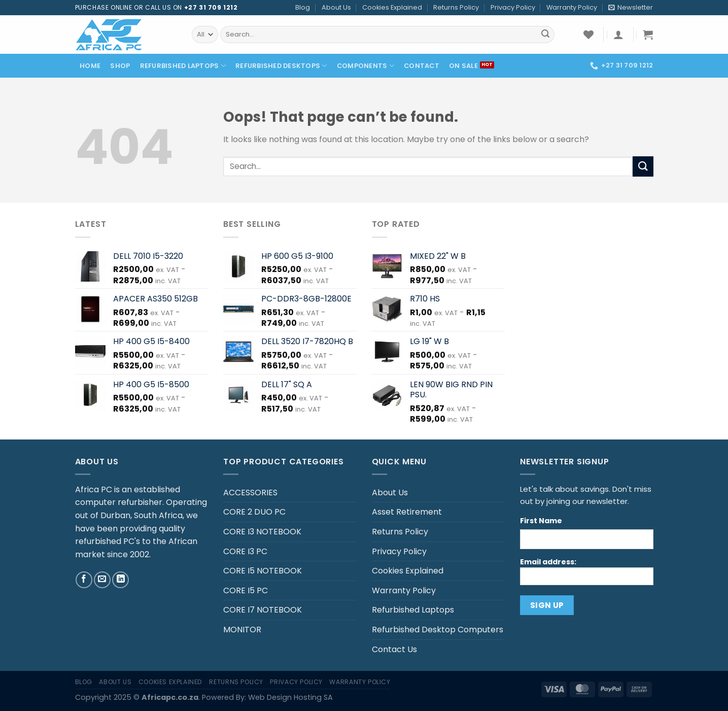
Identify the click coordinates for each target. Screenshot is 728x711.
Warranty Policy (572, 7)
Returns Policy (456, 7)
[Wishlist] (588, 35)
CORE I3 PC (245, 551)
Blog (303, 7)
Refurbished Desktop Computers (438, 630)
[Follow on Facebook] (84, 580)
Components (366, 66)
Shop (120, 66)
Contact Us (394, 649)
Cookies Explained (392, 7)
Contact (422, 66)
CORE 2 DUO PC (254, 512)
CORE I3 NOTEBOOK (262, 532)
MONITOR (242, 630)
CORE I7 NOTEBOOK (263, 610)
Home (90, 66)
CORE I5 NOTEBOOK (263, 571)
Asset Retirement (407, 512)
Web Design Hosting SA (290, 697)
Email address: (587, 571)
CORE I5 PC (246, 590)
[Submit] (545, 35)
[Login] (618, 35)
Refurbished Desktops (281, 66)
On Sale (463, 66)
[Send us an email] (102, 580)
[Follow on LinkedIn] (120, 580)
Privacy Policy (513, 7)
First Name (541, 521)
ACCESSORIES (250, 493)
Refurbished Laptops (183, 66)
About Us (336, 7)
